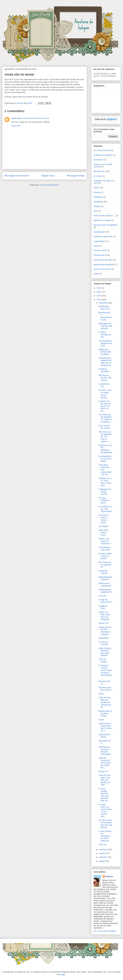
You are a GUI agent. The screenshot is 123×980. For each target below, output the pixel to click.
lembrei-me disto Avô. (103, 237)
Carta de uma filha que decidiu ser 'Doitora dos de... (105, 702)
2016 (99, 288)
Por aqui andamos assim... (104, 500)
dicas (96, 211)
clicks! (96, 188)
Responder (16, 126)
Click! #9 (102, 845)
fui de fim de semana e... (104, 216)
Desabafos (98, 202)
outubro (103, 853)
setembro (103, 857)
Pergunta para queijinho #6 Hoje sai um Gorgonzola (105, 362)
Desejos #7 (103, 771)
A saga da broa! (103, 607)
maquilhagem (100, 241)
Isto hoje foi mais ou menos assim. (104, 519)
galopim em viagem (102, 220)
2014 (99, 296)
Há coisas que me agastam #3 (105, 565)
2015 (99, 292)
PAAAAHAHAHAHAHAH (105, 578)
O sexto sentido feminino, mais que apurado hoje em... (104, 795)
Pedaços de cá (100, 255)
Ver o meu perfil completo (105, 931)
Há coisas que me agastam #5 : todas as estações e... (105, 418)
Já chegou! (103, 526)
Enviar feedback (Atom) (50, 185)
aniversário (98, 160)
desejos (97, 206)
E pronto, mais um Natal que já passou (105, 394)
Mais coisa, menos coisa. (103, 532)
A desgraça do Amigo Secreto (105, 492)
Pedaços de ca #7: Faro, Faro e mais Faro (105, 482)
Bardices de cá (100, 171)
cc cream (98, 176)
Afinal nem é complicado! (105, 585)
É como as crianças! (104, 643)
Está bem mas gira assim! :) (105, 689)
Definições (98, 197)
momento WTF (100, 250)
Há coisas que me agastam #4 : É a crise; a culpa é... (105, 437)
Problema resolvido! (104, 370)
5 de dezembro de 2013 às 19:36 (36, 118)
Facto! (101, 720)
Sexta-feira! (104, 638)
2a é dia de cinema (102, 150)
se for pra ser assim (102, 269)
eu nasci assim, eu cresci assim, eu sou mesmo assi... (105, 810)
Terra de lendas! (103, 660)
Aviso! (101, 694)
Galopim (109, 876)
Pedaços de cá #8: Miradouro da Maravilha (105, 449)
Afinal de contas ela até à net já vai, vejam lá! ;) (104, 763)
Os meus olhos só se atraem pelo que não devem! (105, 824)
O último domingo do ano (105, 335)
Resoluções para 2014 (104, 307)
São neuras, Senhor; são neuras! (105, 378)
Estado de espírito (103, 572)
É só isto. (103, 596)
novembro (104, 849)
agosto (102, 861)
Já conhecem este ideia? (104, 549)
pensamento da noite (103, 260)
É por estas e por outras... (105, 427)
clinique (97, 192)
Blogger (62, 974)
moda (96, 246)
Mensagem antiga (76, 176)
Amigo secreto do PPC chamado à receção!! (105, 631)
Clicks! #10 (103, 623)
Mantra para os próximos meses (105, 713)
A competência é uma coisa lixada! (105, 459)
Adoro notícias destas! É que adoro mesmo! (105, 652)
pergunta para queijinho (104, 264)
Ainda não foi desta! (104, 736)
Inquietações (99, 232)
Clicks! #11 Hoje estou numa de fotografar (104, 616)
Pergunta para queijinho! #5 (105, 591)
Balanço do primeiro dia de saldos (105, 352)
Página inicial (48, 176)
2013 (99, 300)
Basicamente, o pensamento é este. (105, 316)
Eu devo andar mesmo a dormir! (105, 556)
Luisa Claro (16, 118)
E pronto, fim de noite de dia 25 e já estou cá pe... (104, 406)
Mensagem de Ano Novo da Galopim (105, 326)
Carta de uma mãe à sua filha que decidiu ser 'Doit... (105, 780)
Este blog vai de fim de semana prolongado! (105, 751)
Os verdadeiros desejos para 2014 (105, 343)
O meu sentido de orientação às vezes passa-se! (105, 836)
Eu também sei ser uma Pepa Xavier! (105, 509)
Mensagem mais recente (17, 176)
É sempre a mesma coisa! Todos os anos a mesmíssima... (105, 671)
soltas (96, 274)
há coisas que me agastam (105, 225)
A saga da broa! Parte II (105, 601)
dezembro (104, 303)
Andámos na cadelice (103, 155)
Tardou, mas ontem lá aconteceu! (104, 541)
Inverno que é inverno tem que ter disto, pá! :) (105, 727)
